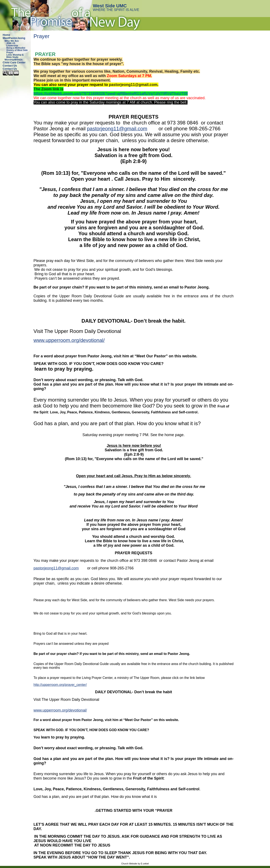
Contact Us (10, 66)
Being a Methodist (16, 48)
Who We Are (12, 41)
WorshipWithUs (14, 60)
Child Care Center (14, 62)
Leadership (12, 46)
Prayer (10, 53)
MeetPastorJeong (14, 38)
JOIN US (11, 43)
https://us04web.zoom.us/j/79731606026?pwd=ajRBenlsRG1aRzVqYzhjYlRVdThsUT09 (111, 93)
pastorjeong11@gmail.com (133, 85)
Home (7, 35)
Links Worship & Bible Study (15, 56)
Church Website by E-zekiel (135, 864)
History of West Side (17, 50)
